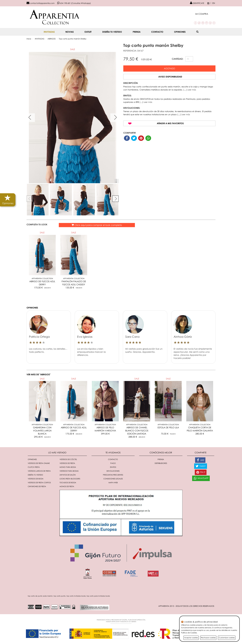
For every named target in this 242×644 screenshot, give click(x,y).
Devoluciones (113, 471)
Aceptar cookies (191, 638)
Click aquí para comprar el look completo (97, 225)
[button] (205, 14)
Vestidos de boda (36, 479)
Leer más (192, 90)
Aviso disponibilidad (170, 77)
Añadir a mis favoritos (170, 123)
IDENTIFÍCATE (197, 3)
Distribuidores (161, 463)
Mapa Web (113, 482)
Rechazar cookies (208, 638)
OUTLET (88, 32)
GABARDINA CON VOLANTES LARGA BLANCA (42, 431)
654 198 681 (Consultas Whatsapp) (74, 3)
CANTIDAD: (177, 59)
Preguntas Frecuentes (113, 475)
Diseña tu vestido (112, 32)
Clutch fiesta (34, 467)
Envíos (113, 467)
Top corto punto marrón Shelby (73, 39)
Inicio (29, 39)
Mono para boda (68, 467)
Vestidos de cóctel (68, 459)
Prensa (137, 32)
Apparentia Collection (42, 278)
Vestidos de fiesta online (39, 463)
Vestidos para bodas (69, 471)
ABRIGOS (52, 39)
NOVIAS (70, 32)
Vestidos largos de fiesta (39, 471)
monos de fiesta (67, 486)
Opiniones (180, 32)
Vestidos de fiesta (67, 463)
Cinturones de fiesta (37, 486)
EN (214, 3)
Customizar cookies (227, 638)
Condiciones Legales (113, 479)
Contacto (157, 32)
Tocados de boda (68, 482)
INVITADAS (49, 32)
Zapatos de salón (68, 475)
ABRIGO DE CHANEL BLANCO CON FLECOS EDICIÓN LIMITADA (137, 431)
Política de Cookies (189, 633)
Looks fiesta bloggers (70, 479)
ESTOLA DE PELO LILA (168, 427)
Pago (113, 463)
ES (208, 3)
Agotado (169, 68)
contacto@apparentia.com (41, 3)
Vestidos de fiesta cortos (39, 482)
